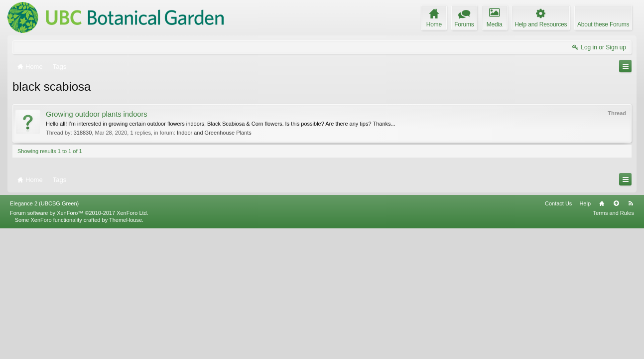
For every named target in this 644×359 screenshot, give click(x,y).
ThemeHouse (126, 350)
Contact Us (558, 334)
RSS (631, 334)
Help (585, 334)
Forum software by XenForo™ (79, 343)
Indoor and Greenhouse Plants (214, 133)
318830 (83, 133)
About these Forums (603, 24)
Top (616, 334)
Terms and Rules (613, 343)
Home (602, 334)
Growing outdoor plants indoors (97, 114)
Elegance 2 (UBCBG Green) (44, 334)
